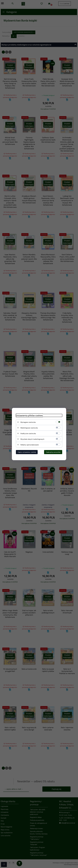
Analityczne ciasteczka (28, 433)
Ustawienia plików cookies (29, 415)
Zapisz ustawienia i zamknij (27, 452)
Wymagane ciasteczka (28, 422)
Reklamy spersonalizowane (30, 445)
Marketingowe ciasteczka (29, 428)
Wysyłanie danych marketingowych (32, 439)
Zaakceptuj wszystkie (53, 452)
